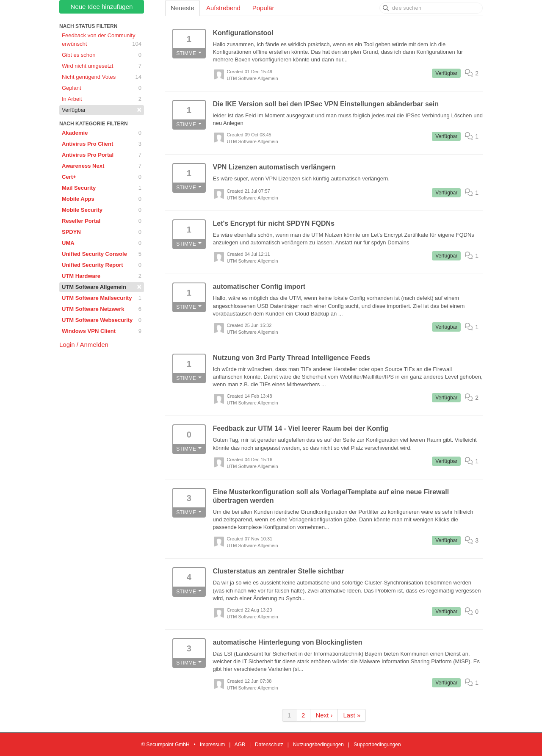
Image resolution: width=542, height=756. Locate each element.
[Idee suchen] (431, 8)
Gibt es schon (102, 55)
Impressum (212, 745)
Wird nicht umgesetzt (102, 66)
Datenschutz (269, 745)
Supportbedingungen (377, 745)
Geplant (102, 88)
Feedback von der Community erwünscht (102, 40)
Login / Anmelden (84, 345)
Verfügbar (102, 110)
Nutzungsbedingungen (318, 745)
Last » (352, 715)
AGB (240, 745)
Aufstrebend (223, 8)
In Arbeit (102, 99)
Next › (324, 715)
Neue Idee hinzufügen (102, 7)
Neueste (183, 8)
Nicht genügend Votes (102, 77)
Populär (263, 8)
